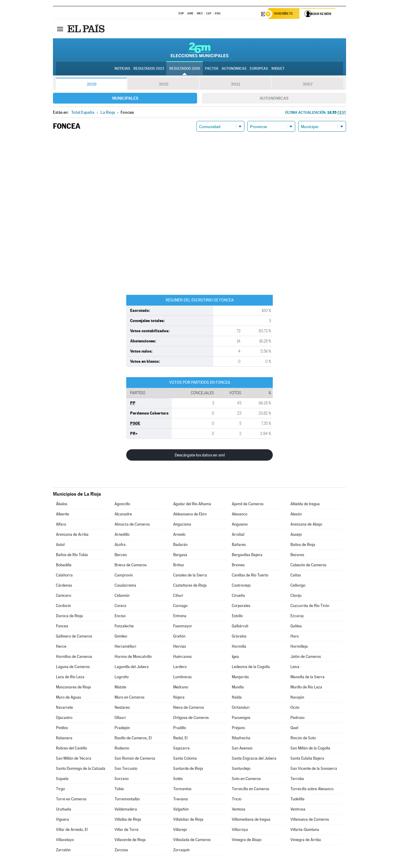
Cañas (296, 576)
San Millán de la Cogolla (310, 749)
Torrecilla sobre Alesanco (312, 790)
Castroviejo (241, 586)
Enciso (120, 617)
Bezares (297, 556)
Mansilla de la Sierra (307, 678)
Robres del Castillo (71, 749)
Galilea (296, 627)
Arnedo (179, 535)
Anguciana (182, 525)
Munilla (238, 688)
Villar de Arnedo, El (72, 830)
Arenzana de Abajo (306, 525)
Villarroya (240, 830)
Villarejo (180, 830)
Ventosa (239, 810)
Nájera (179, 698)
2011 (236, 85)
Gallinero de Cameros (74, 637)
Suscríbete (285, 14)
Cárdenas (64, 586)
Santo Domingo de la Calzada (81, 769)
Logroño (122, 678)
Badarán (180, 545)
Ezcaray (297, 617)
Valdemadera (126, 810)
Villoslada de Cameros (192, 841)
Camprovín (124, 576)
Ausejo (296, 535)
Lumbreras (182, 678)
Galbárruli (240, 627)
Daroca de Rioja (69, 617)
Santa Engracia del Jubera (254, 759)
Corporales (241, 607)
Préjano (238, 729)
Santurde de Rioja (188, 769)
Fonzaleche (124, 627)
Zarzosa (121, 851)
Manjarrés (240, 678)
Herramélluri (125, 647)
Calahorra (64, 576)
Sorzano (122, 780)
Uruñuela (64, 810)
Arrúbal (238, 535)
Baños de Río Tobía (72, 556)
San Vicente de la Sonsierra (314, 769)
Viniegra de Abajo (247, 841)
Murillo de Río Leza (306, 688)
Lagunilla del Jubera (132, 668)
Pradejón (122, 729)
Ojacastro (64, 718)
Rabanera (64, 739)
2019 (92, 85)
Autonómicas (274, 99)
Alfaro (61, 525)
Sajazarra (181, 749)
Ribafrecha (241, 739)
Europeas (259, 69)
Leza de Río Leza (70, 678)
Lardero (180, 668)
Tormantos (182, 790)
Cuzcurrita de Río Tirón (310, 607)
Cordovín (63, 607)
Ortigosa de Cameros (191, 718)
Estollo (237, 617)
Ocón (295, 708)
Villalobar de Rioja (188, 820)
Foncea (62, 627)
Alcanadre (123, 515)
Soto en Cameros (246, 780)
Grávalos (239, 637)
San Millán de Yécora (74, 759)
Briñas (179, 566)
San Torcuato (126, 769)
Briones (238, 566)
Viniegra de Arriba (306, 841)
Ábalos (62, 505)
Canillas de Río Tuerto (250, 576)
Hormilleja (299, 647)
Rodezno (122, 749)
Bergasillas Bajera (247, 556)
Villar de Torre (127, 830)
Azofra (120, 545)
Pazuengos (241, 718)
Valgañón (181, 810)
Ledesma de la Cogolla (251, 668)
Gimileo (121, 637)
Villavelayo (65, 841)
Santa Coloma (185, 759)
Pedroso (297, 718)
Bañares (239, 545)
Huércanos (182, 657)
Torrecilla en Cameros (250, 790)
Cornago (180, 607)
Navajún (297, 698)
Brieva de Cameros (131, 566)
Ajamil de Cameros (248, 505)
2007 (308, 85)
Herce (61, 647)
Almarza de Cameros (132, 525)
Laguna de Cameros (73, 668)
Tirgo (60, 790)
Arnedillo (122, 535)
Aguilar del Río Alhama (192, 505)
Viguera (63, 820)
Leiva (295, 668)
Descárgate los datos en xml (200, 456)
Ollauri (120, 718)
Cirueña (238, 596)
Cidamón (122, 596)
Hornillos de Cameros (74, 657)
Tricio (237, 800)
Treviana (181, 800)
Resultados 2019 (185, 69)
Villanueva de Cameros (310, 820)
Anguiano (240, 525)
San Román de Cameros (135, 759)
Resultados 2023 (149, 69)
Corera (120, 607)
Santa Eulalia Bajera (307, 759)
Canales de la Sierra (190, 576)
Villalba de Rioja (128, 820)
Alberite (63, 515)
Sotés (178, 780)
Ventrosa (298, 810)
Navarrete (64, 708)
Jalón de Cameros (306, 657)
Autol (60, 545)
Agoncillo (122, 505)
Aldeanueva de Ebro (190, 515)
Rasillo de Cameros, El (133, 739)
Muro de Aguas (68, 698)
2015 (164, 85)
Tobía (119, 790)
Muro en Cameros (130, 698)
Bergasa (180, 556)
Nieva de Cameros (189, 708)
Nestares (122, 708)
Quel (294, 729)
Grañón (179, 637)
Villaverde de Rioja (130, 841)
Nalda (237, 698)
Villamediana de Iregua (251, 820)
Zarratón (63, 851)
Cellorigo (298, 586)
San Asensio (242, 749)
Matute (120, 688)
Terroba (297, 780)
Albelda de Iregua (305, 505)
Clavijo (296, 596)
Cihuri (178, 596)
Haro (295, 637)
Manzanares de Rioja (73, 688)
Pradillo (180, 729)
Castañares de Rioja (190, 586)
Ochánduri (241, 708)
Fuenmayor (183, 627)
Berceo (121, 556)
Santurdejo (241, 769)
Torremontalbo (127, 800)
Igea (235, 657)
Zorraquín (181, 851)
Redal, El (180, 739)
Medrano (181, 688)
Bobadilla (64, 566)
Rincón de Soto (303, 739)
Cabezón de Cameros (308, 566)
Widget (278, 69)
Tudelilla (297, 800)
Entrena (180, 617)
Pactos (212, 69)
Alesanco (240, 515)
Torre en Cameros (71, 800)
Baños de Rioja (303, 545)
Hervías (180, 647)
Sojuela (62, 780)
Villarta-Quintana (305, 830)
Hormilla (239, 647)
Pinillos (62, 729)
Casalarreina (125, 586)
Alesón (296, 515)
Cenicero (64, 596)
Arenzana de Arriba (72, 535)
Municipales (125, 99)
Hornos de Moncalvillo (133, 657)
